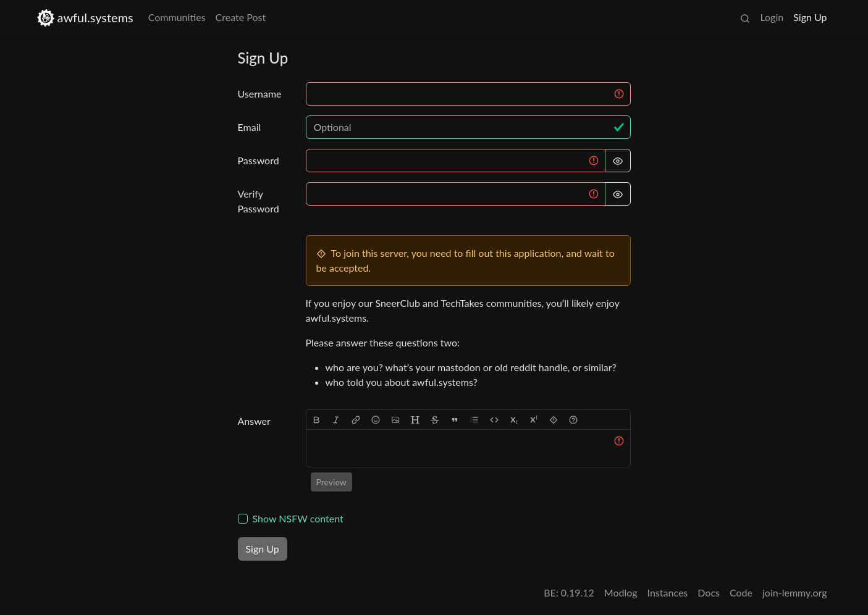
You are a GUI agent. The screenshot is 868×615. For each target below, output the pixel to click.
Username (260, 94)
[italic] (336, 420)
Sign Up (810, 17)
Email (250, 127)
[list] (474, 420)
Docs (709, 592)
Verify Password (259, 201)
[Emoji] (376, 420)
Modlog (621, 592)
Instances (668, 592)
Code (741, 592)
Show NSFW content (298, 518)
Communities (177, 17)
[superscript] (534, 420)
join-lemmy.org (794, 592)
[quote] (455, 420)
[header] (415, 420)
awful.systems (85, 18)
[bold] (316, 420)
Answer (254, 421)
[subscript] (514, 420)
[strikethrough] (435, 420)
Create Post (241, 17)
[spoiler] (554, 420)
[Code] (494, 420)
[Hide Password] (618, 161)
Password (259, 160)
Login (772, 17)
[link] (356, 420)
